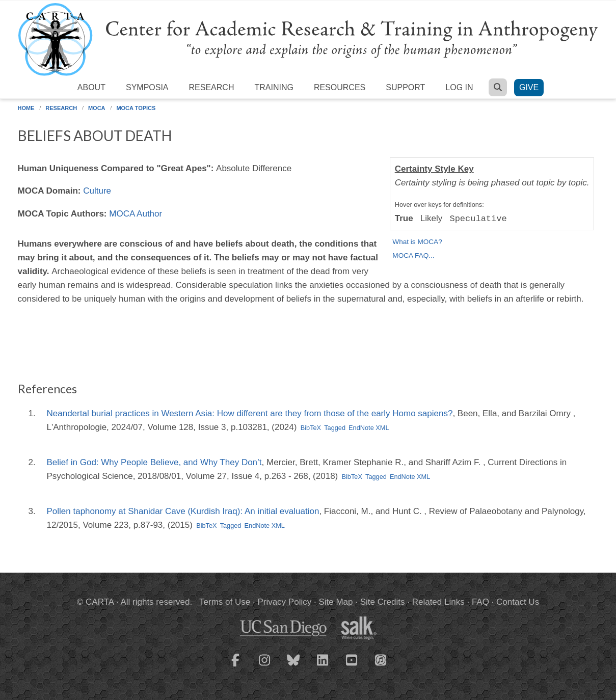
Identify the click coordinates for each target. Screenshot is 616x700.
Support (405, 87)
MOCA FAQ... (413, 255)
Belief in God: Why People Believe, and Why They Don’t (154, 462)
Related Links (438, 602)
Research (212, 87)
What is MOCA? (417, 242)
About (91, 87)
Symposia (147, 87)
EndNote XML (369, 428)
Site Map (336, 602)
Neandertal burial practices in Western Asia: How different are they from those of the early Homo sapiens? (250, 413)
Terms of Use (225, 602)
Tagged (335, 428)
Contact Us (518, 602)
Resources (340, 87)
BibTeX (311, 428)
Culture (97, 191)
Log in (459, 87)
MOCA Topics (136, 108)
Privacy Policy (284, 602)
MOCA (97, 108)
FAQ (480, 602)
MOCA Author (136, 214)
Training (274, 87)
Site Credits (383, 602)
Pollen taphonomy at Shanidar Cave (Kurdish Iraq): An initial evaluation (183, 511)
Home (26, 108)
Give (529, 87)
